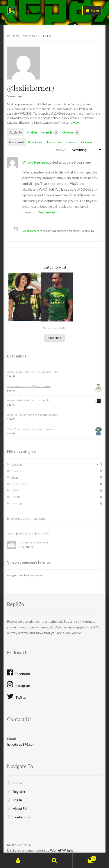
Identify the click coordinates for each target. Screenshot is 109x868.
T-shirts (16, 497)
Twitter (17, 696)
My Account (18, 861)
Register (19, 791)
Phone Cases (19, 484)
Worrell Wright (62, 850)
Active (21, 533)
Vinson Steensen (35, 162)
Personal (16, 142)
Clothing (17, 464)
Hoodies (16, 471)
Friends (50, 132)
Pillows (16, 490)
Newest (11, 533)
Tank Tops (17, 503)
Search (55, 861)
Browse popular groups (26, 518)
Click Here (55, 338)
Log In (17, 800)
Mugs (15, 477)
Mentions (35, 142)
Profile (32, 132)
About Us (20, 808)
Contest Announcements (33, 542)
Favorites (54, 142)
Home (16, 36)
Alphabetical (43, 533)
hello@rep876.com (21, 744)
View (76, 123)
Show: (61, 150)
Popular (30, 533)
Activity (16, 132)
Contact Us (21, 817)
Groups (71, 132)
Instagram (19, 684)
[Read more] (46, 212)
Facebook (19, 673)
